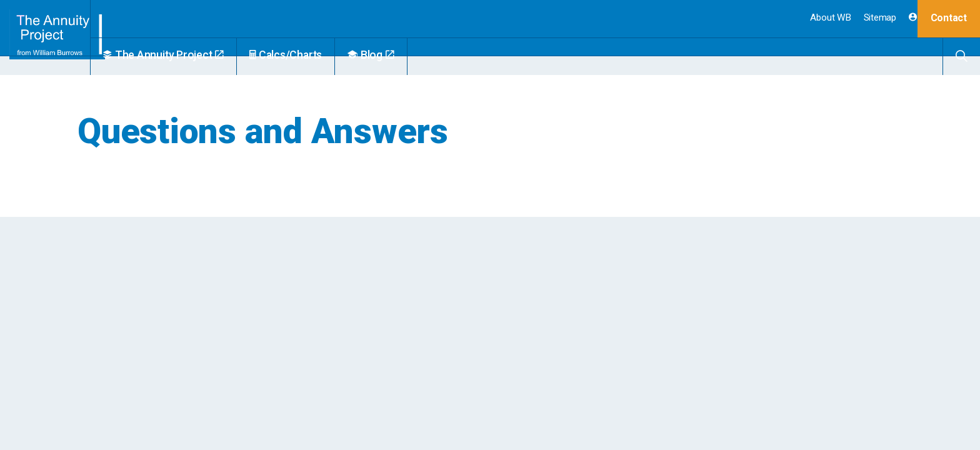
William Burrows (60, 37)
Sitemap (880, 17)
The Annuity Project (193, 55)
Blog (401, 55)
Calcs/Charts (316, 55)
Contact (949, 18)
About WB (830, 17)
